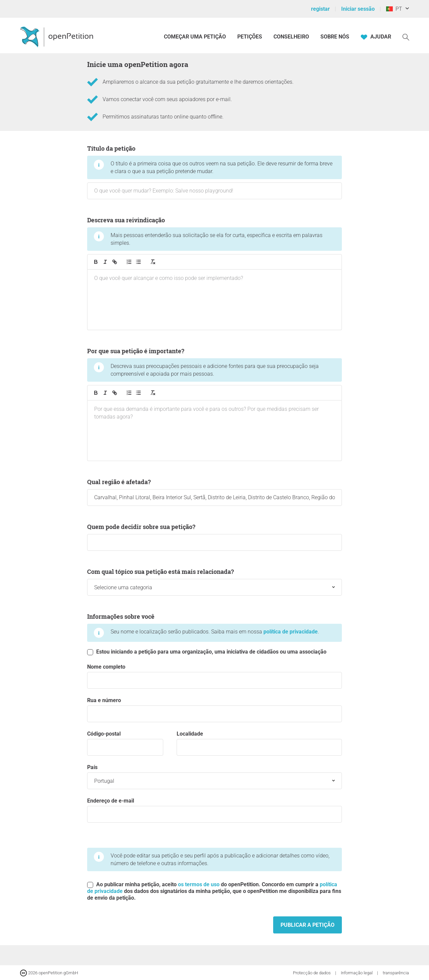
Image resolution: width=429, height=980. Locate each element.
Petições (250, 37)
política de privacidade (291, 632)
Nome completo (214, 676)
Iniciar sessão (358, 9)
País (214, 777)
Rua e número (214, 710)
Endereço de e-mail (214, 810)
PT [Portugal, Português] (394, 9)
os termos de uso (199, 884)
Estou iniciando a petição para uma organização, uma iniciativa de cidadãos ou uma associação (207, 652)
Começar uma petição (195, 37)
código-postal (125, 743)
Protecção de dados (312, 973)
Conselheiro (291, 37)
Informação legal (357, 973)
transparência (396, 973)
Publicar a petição (308, 925)
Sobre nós (335, 37)
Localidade (259, 743)
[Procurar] (406, 37)
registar (320, 9)
